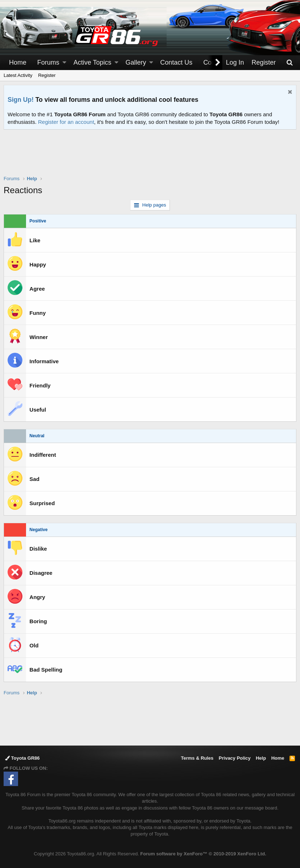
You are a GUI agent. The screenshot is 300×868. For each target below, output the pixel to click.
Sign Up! (21, 100)
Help (261, 758)
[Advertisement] (150, 157)
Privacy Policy (235, 758)
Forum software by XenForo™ (203, 854)
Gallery (136, 62)
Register (47, 75)
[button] (64, 63)
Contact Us (176, 62)
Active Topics (92, 62)
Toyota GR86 (22, 758)
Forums (48, 62)
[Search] (290, 63)
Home (18, 62)
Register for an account (66, 122)
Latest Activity (18, 75)
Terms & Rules (197, 758)
